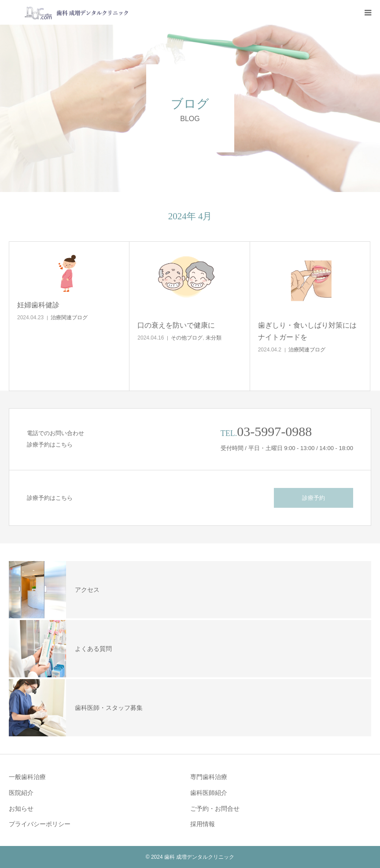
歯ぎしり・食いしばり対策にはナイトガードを (307, 331)
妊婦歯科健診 (38, 305)
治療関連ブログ (69, 318)
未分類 (214, 338)
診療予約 (314, 498)
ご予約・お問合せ (215, 809)
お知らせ (21, 809)
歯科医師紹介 (209, 793)
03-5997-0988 (274, 431)
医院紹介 (21, 793)
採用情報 (203, 824)
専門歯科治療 (209, 777)
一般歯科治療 (27, 777)
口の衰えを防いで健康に (176, 325)
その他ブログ (187, 338)
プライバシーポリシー (40, 824)
